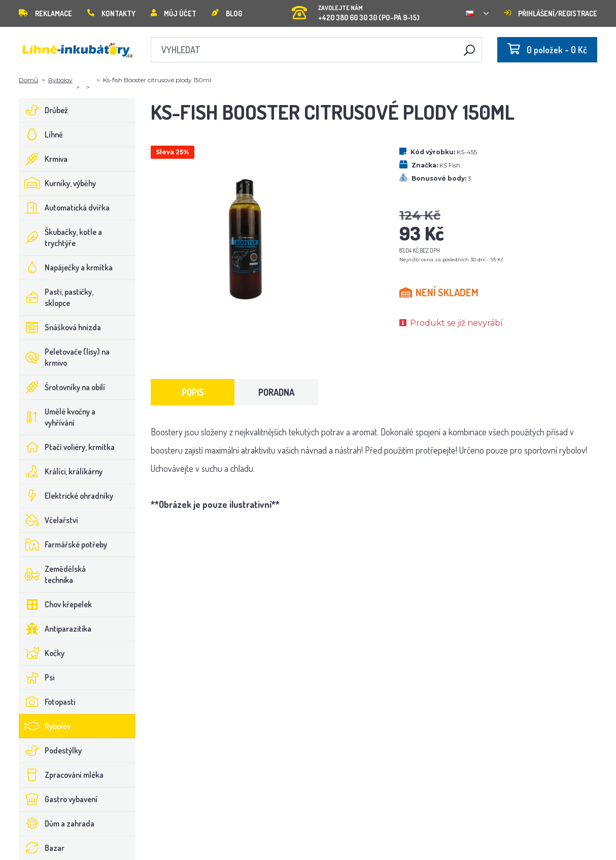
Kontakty (111, 13)
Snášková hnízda (60, 327)
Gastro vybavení (58, 799)
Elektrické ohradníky (66, 496)
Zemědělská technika (53, 574)
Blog (227, 13)
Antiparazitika (55, 629)
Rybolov (60, 80)
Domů (28, 80)
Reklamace (45, 13)
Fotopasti (47, 702)
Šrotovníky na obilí (62, 387)
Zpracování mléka (61, 775)
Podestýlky (50, 750)
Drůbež (44, 110)
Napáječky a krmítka (66, 267)
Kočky (42, 653)
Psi (37, 677)
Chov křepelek (56, 604)
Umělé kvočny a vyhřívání (57, 417)
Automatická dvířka (64, 208)
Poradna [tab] (276, 392)
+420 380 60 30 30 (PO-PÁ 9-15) (356, 10)
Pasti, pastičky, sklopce (56, 297)
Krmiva (43, 159)
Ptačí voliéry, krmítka (67, 447)
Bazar (42, 848)
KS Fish (450, 165)
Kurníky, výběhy (58, 183)
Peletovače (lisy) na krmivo (64, 357)
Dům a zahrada (57, 823)
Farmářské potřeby (63, 544)
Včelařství (49, 520)
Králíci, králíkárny (61, 471)
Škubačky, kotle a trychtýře (61, 237)
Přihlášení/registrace (551, 13)
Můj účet (174, 13)
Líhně (41, 134)
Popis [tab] (193, 392)
